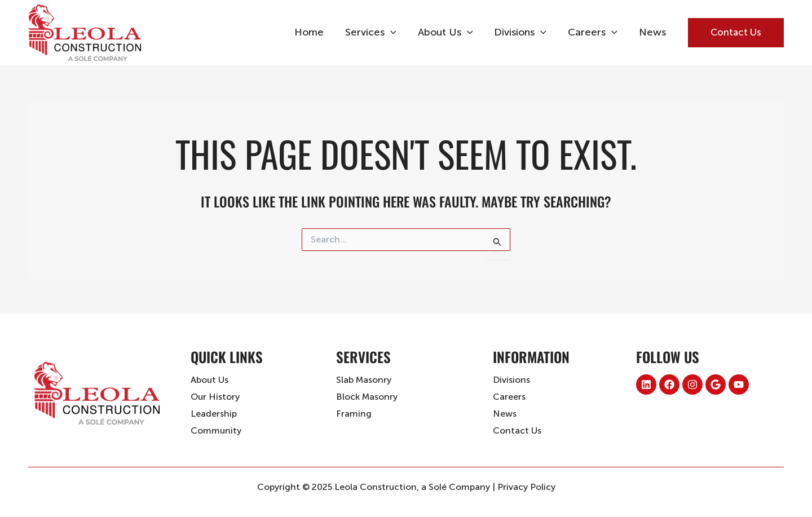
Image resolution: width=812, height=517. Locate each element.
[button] (736, 33)
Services (376, 32)
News (653, 32)
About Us (449, 32)
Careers (594, 32)
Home (315, 32)
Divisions (523, 32)
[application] (396, 32)
